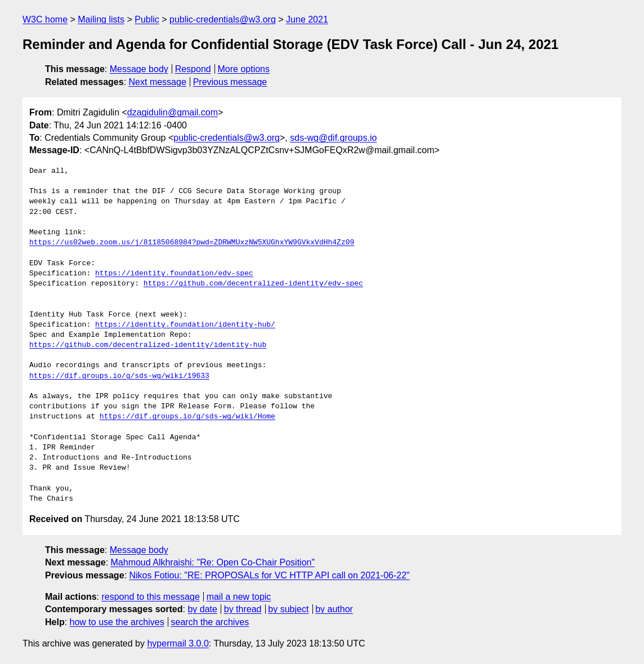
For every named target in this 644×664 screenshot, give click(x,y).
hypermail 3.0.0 (178, 643)
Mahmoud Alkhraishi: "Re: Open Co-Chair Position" (213, 562)
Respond (193, 69)
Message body (139, 69)
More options (244, 69)
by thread (243, 609)
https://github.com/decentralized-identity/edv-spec (253, 284)
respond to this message (150, 597)
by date (202, 609)
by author (334, 609)
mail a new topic (239, 597)
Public (147, 19)
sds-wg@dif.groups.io (333, 138)
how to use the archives (117, 622)
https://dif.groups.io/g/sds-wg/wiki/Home (187, 417)
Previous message (230, 82)
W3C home (45, 19)
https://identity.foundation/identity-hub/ (185, 325)
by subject (288, 609)
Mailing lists (101, 19)
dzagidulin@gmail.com (173, 112)
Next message (158, 82)
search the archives (210, 622)
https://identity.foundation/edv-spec (174, 274)
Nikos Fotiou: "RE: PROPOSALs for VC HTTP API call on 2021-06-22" (269, 575)
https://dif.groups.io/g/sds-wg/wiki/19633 (119, 376)
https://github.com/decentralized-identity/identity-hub (148, 345)
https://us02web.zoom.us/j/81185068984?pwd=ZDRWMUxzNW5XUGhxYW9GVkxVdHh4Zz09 (192, 243)
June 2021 (307, 19)
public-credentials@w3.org (223, 19)
